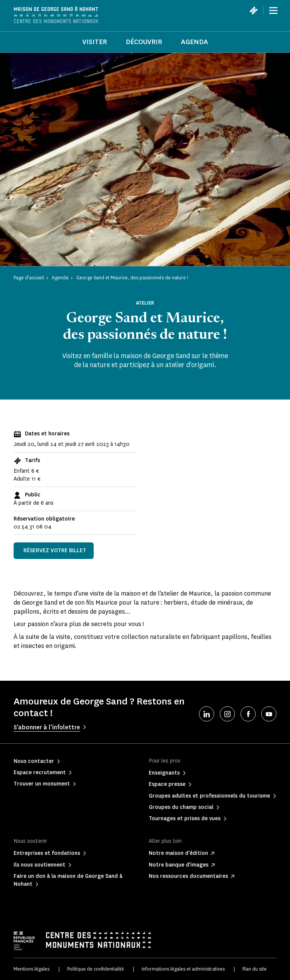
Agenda (194, 42)
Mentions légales (32, 969)
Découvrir (144, 42)
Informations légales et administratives (183, 969)
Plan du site (255, 969)
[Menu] (273, 11)
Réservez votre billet (55, 550)
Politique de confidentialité (96, 969)
